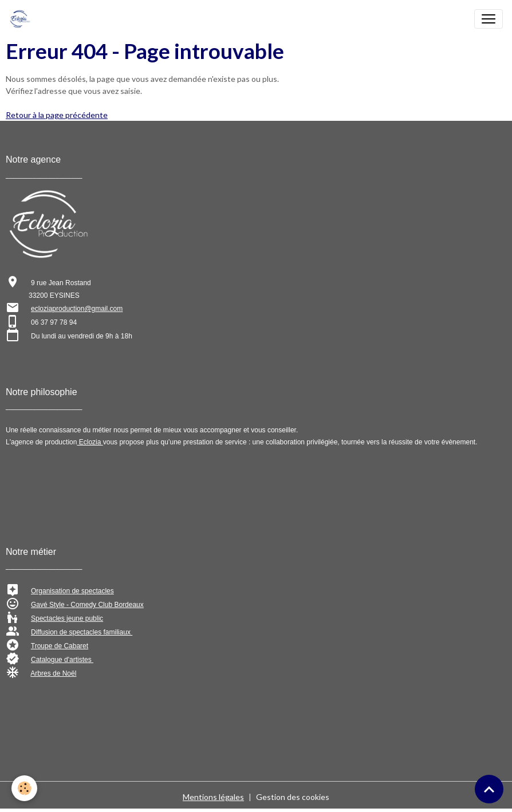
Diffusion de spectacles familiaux (82, 632)
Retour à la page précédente (57, 115)
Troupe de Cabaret (60, 646)
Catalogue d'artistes (62, 660)
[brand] (22, 19)
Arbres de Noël (53, 673)
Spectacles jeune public (67, 618)
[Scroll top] (489, 789)
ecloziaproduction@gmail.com (77, 309)
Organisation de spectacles (72, 591)
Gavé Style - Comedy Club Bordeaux (87, 605)
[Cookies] (24, 788)
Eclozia (90, 442)
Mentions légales (213, 797)
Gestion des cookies (293, 797)
